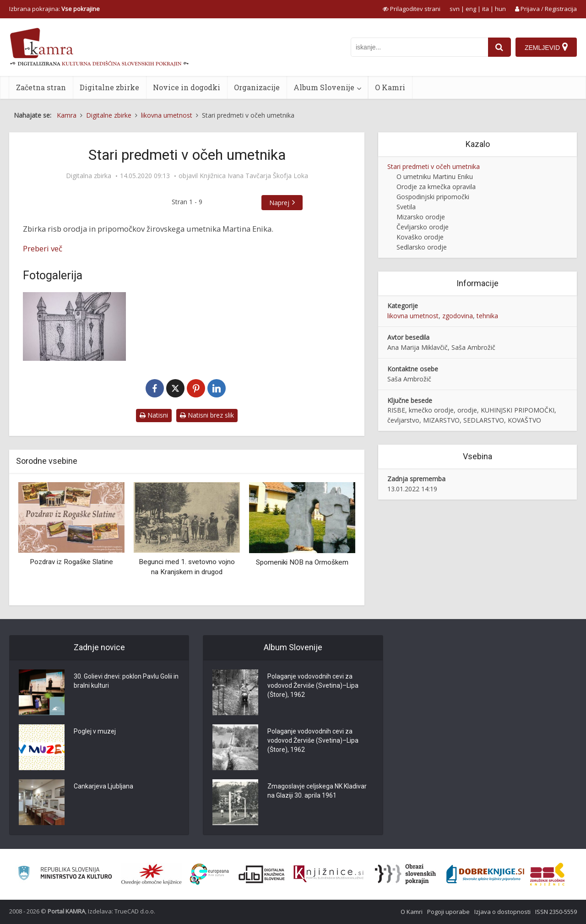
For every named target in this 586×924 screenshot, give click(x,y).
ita (486, 9)
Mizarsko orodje (421, 217)
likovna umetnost (413, 316)
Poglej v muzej (95, 731)
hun (500, 9)
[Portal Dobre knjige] (485, 874)
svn (455, 9)
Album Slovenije (324, 87)
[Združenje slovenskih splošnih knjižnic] (328, 874)
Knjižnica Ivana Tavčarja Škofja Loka (254, 176)
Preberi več (43, 248)
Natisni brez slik (207, 415)
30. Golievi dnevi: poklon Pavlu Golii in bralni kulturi (126, 681)
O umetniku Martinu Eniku (435, 177)
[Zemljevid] (546, 47)
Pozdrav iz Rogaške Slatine (71, 562)
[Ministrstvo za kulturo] (65, 874)
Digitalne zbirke (109, 87)
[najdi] (499, 47)
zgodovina (458, 316)
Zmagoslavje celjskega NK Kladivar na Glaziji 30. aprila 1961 (317, 791)
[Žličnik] (74, 326)
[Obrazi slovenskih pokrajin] (405, 874)
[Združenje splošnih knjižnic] (547, 874)
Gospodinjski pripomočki (433, 197)
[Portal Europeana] (209, 874)
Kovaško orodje (420, 237)
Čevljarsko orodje (423, 227)
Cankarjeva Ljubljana (103, 786)
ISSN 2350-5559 (556, 912)
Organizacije (257, 87)
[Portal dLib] (262, 874)
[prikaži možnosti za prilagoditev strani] (412, 9)
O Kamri (390, 87)
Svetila (406, 207)
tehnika (487, 316)
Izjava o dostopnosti (502, 912)
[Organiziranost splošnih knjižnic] (152, 874)
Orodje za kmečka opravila (436, 187)
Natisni (154, 415)
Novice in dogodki (187, 87)
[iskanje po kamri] (419, 47)
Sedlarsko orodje (422, 247)
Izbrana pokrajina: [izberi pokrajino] (54, 9)
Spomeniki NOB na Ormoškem (302, 562)
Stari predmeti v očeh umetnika (434, 166)
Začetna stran (41, 87)
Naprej (279, 203)
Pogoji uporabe (448, 912)
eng (471, 9)
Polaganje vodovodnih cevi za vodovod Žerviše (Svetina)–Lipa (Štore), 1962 (313, 685)
